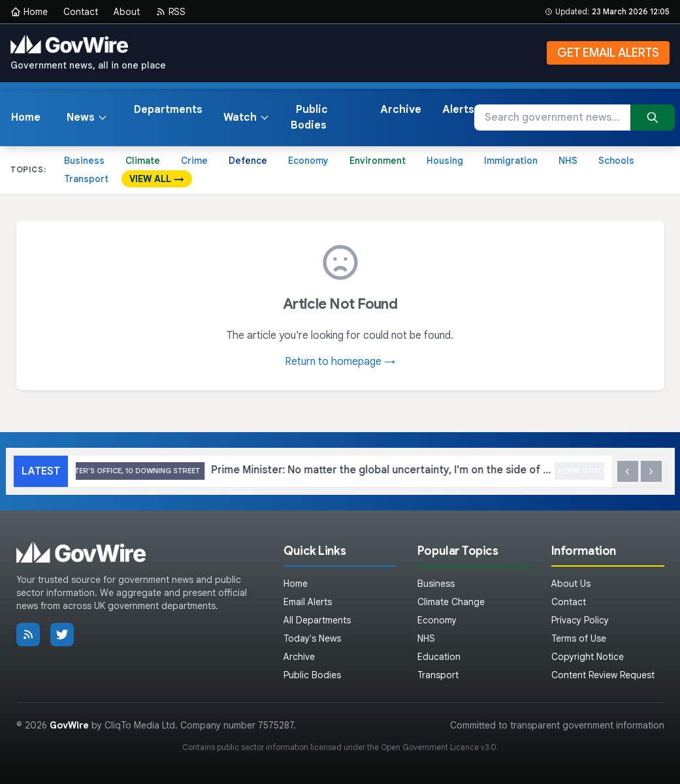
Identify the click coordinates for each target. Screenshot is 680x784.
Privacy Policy (580, 620)
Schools (616, 161)
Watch (247, 118)
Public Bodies (309, 118)
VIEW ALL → (157, 179)
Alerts (458, 110)
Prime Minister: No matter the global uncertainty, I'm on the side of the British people (340, 471)
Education (439, 657)
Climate (143, 161)
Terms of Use (579, 638)
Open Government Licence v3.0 (439, 747)
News (87, 118)
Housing (445, 161)
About (127, 12)
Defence (248, 161)
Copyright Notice (588, 657)
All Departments (317, 620)
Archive (401, 110)
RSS (170, 12)
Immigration (511, 161)
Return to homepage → (340, 362)
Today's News (312, 638)
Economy (308, 161)
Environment (378, 161)
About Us (571, 584)
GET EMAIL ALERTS (608, 53)
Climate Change (451, 602)
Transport (86, 179)
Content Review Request (603, 675)
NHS (568, 161)
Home (29, 12)
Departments (168, 110)
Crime (194, 161)
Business (84, 161)
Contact (81, 12)
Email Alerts (308, 602)
